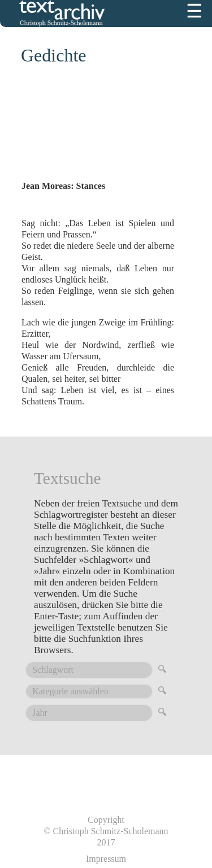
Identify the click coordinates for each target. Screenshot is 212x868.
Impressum (106, 859)
